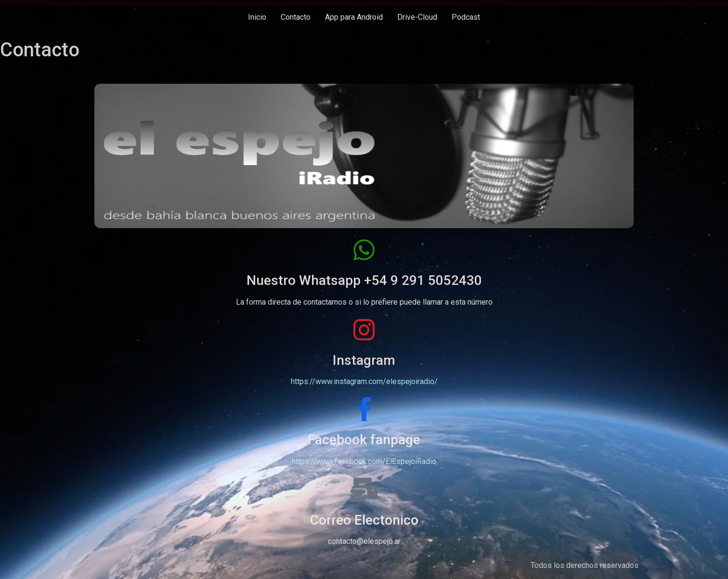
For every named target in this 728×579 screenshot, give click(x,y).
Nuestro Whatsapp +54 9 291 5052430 (364, 280)
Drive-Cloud (417, 17)
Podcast (466, 17)
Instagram (364, 360)
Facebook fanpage (364, 440)
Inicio (257, 17)
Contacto (296, 17)
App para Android (354, 17)
